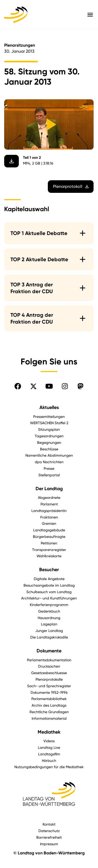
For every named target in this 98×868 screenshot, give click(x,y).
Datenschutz (49, 831)
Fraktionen (49, 517)
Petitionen (49, 543)
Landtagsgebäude (49, 530)
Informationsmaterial (49, 718)
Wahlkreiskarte (49, 556)
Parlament (49, 504)
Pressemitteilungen (49, 416)
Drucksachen (49, 666)
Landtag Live (49, 747)
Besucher (49, 570)
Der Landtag (49, 489)
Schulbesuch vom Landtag (49, 592)
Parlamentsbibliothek (49, 699)
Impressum (49, 844)
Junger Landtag (49, 630)
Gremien (49, 523)
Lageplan (49, 624)
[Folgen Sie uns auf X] (33, 386)
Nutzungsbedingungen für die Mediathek (49, 767)
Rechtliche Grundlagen (49, 712)
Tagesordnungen (49, 436)
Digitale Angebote (49, 579)
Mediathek (49, 732)
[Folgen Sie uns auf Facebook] (18, 386)
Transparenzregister (49, 550)
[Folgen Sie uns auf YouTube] (49, 386)
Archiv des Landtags (49, 705)
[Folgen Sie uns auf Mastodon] (80, 386)
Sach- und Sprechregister (49, 686)
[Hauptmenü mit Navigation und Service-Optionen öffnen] (90, 15)
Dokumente (49, 651)
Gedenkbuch (49, 611)
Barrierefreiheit (49, 837)
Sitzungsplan (49, 429)
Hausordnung (49, 618)
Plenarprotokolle (49, 679)
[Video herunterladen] (11, 161)
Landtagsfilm (49, 754)
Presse (49, 468)
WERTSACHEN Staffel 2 (49, 423)
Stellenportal (49, 475)
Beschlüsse (49, 449)
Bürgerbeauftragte (49, 536)
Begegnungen (49, 442)
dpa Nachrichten (49, 462)
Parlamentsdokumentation (49, 660)
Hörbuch (49, 760)
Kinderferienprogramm (49, 605)
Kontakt (49, 824)
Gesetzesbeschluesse (49, 673)
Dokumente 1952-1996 (49, 692)
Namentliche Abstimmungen (49, 455)
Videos (49, 741)
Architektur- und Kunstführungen (49, 598)
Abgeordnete (49, 497)
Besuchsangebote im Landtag (49, 585)
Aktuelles (49, 407)
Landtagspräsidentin (49, 511)
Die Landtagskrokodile (49, 637)
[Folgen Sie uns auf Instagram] (65, 386)
